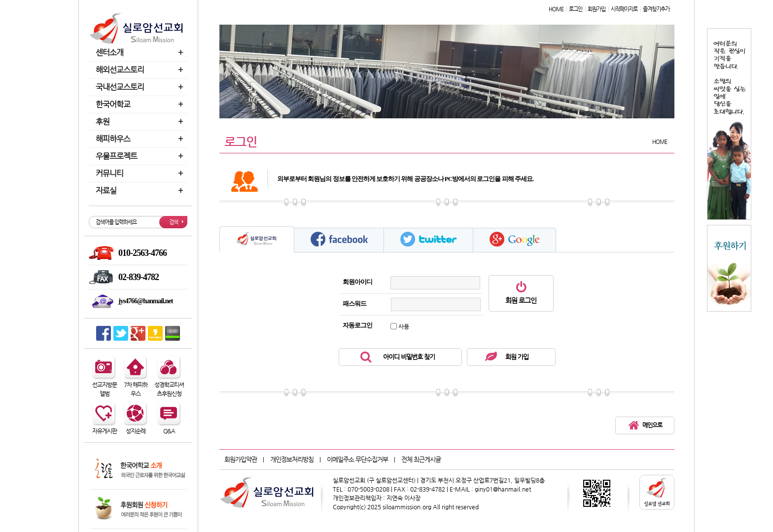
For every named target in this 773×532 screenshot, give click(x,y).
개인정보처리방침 (292, 459)
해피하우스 (141, 139)
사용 (404, 326)
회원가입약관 (241, 459)
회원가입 (597, 9)
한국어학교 (141, 104)
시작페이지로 (624, 9)
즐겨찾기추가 (656, 9)
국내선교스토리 (141, 87)
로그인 (576, 9)
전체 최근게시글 (421, 459)
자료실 (141, 191)
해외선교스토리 (141, 70)
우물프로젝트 (141, 156)
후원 (141, 122)
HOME (556, 9)
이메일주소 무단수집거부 (357, 459)
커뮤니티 (141, 173)
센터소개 (141, 53)
